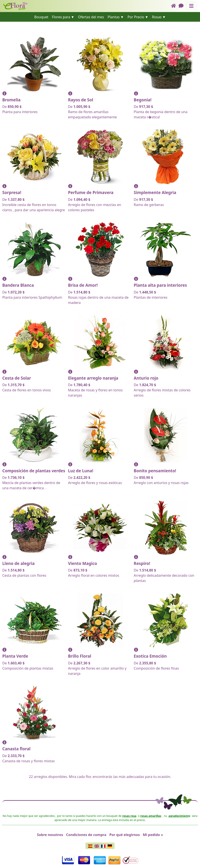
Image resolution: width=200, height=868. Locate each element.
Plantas (114, 17)
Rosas (157, 17)
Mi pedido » (153, 835)
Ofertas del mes (91, 17)
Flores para (61, 17)
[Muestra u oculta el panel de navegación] (191, 6)
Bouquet (41, 17)
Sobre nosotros (50, 835)
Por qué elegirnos (125, 835)
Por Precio (136, 17)
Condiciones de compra (86, 835)
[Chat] (182, 6)
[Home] (175, 6)
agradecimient (179, 816)
